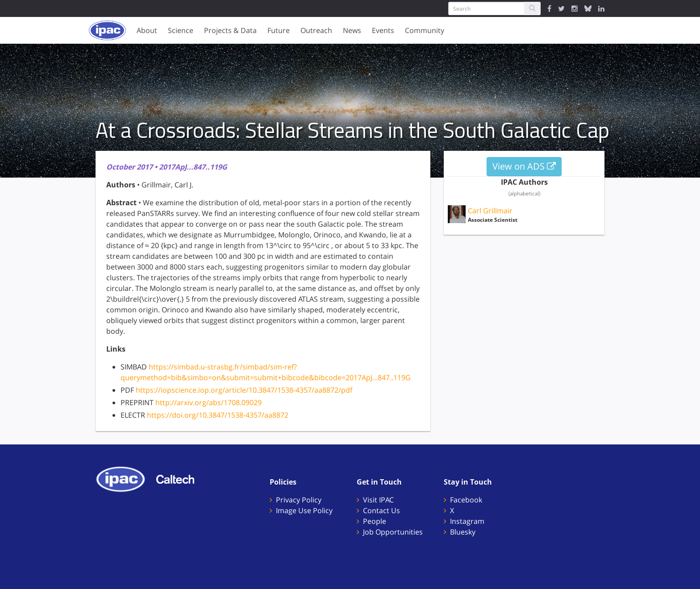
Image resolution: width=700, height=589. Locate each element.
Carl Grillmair (490, 211)
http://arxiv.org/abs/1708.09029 (208, 402)
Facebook (466, 500)
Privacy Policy (299, 500)
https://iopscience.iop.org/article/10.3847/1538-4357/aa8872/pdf (244, 390)
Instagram (467, 521)
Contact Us (381, 510)
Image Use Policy (304, 510)
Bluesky (463, 532)
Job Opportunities (393, 532)
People (375, 521)
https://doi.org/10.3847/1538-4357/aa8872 (218, 415)
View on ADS (524, 166)
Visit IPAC (378, 500)
